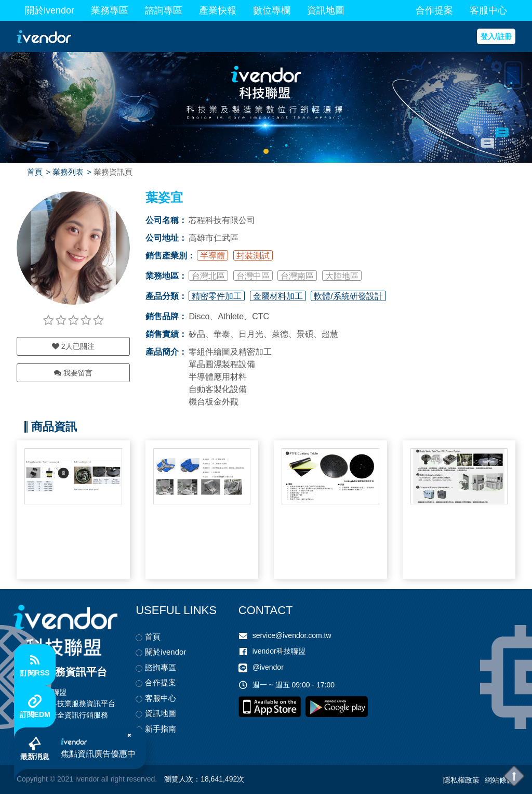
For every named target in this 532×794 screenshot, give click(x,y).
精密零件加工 (217, 296)
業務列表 (68, 172)
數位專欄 (272, 10)
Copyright (32, 779)
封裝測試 (253, 256)
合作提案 (434, 10)
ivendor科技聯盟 (279, 651)
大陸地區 (342, 276)
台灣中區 (253, 276)
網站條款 (499, 780)
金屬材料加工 (278, 296)
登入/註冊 (496, 36)
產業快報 (218, 10)
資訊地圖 (326, 10)
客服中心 (488, 10)
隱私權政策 (461, 780)
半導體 (212, 256)
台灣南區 (297, 276)
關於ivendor (50, 10)
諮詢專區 (164, 10)
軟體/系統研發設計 (348, 296)
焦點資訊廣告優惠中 (98, 754)
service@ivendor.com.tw (292, 635)
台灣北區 (208, 276)
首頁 (35, 172)
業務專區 (110, 10)
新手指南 (161, 729)
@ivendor (268, 668)
